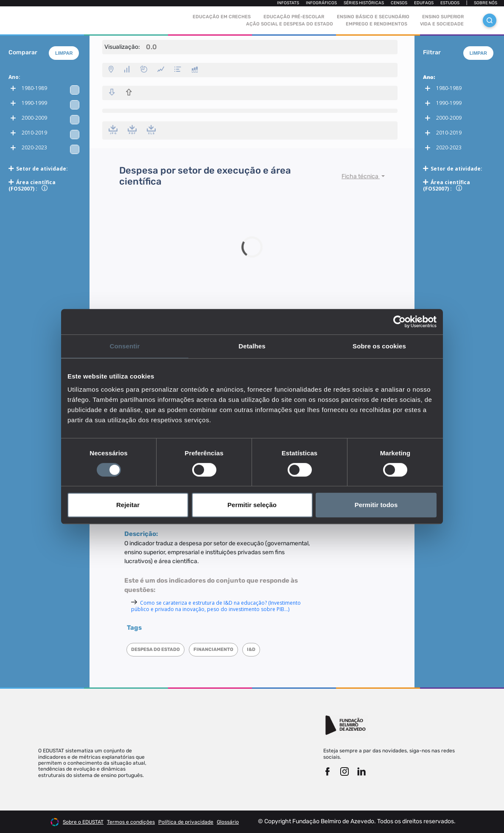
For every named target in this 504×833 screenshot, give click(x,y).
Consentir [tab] (125, 346)
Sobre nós (486, 3)
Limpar (64, 53)
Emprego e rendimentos (377, 24)
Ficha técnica (361, 176)
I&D (251, 649)
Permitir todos (376, 505)
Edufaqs (424, 3)
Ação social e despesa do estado (290, 24)
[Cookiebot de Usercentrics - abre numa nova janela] (399, 322)
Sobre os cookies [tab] (379, 346)
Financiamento (213, 649)
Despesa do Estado (155, 649)
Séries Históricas (364, 3)
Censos (399, 3)
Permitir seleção (252, 505)
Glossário (228, 822)
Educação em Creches (222, 17)
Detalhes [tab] (252, 346)
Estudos (450, 3)
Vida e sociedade (442, 24)
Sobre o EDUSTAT (83, 822)
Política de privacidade (186, 822)
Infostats (288, 3)
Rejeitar (128, 505)
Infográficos (321, 3)
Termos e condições (131, 822)
